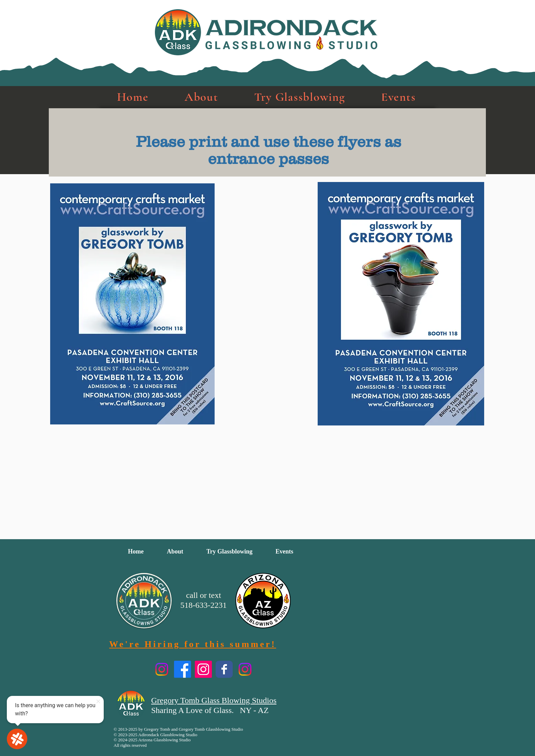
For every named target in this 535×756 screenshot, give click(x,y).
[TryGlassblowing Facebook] (183, 669)
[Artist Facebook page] (224, 669)
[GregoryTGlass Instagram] (203, 669)
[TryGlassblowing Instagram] (162, 669)
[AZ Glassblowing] (245, 669)
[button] (201, 97)
